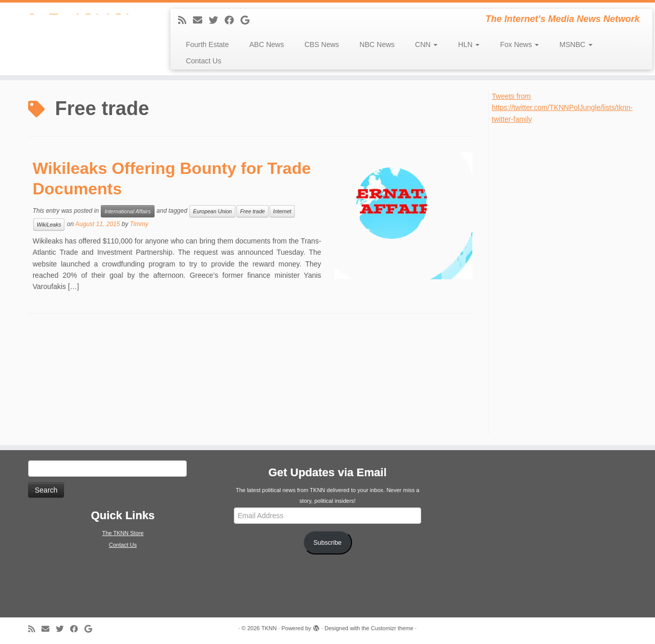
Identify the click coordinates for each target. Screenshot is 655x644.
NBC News (377, 45)
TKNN (269, 628)
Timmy (139, 224)
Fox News (519, 45)
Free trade (252, 211)
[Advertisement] (569, 278)
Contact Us (203, 61)
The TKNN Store (123, 533)
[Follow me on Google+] (248, 20)
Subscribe (328, 543)
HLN (469, 45)
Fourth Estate (207, 45)
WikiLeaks (49, 225)
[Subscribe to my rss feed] (185, 20)
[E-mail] (201, 20)
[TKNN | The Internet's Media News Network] (75, 28)
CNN (426, 45)
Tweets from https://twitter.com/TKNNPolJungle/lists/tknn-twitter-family (562, 108)
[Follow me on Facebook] (233, 20)
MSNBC (576, 45)
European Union (212, 211)
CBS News (322, 45)
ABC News (267, 45)
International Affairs (127, 211)
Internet (282, 211)
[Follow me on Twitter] (217, 20)
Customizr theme (392, 628)
